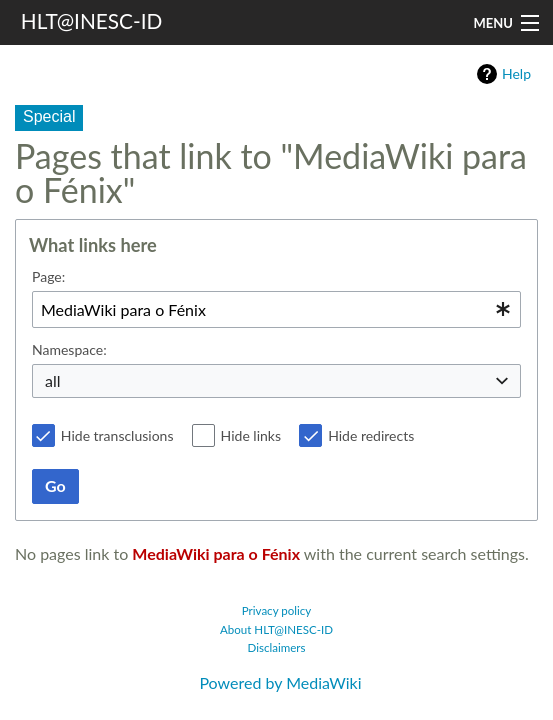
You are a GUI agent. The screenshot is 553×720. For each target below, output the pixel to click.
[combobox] (276, 309)
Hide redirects (371, 435)
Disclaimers (277, 647)
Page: (48, 276)
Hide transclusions (117, 435)
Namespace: (69, 349)
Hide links (251, 435)
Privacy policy (277, 610)
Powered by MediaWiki (280, 682)
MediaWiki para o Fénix (216, 553)
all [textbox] (53, 380)
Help (516, 73)
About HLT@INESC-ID (276, 629)
